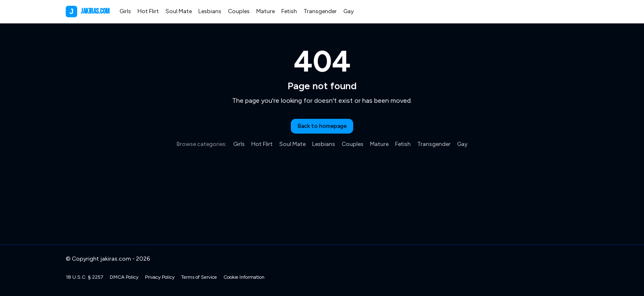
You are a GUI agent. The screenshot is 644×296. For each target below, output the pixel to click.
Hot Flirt (148, 11)
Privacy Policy (160, 277)
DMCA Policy (124, 277)
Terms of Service (199, 277)
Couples (239, 11)
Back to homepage (322, 126)
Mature (266, 11)
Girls (125, 11)
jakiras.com (88, 12)
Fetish (289, 11)
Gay (348, 11)
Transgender (320, 11)
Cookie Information (244, 277)
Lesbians (210, 11)
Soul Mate (179, 11)
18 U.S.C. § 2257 (84, 277)
